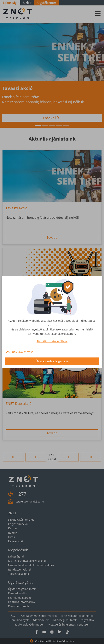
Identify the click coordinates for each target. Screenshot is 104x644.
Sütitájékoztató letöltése (52, 341)
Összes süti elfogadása (52, 361)
